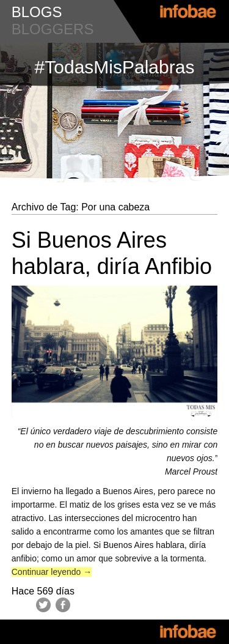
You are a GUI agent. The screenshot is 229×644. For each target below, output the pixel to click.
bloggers (53, 29)
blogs (37, 12)
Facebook (63, 605)
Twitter (43, 605)
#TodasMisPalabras (115, 67)
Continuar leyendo (52, 572)
